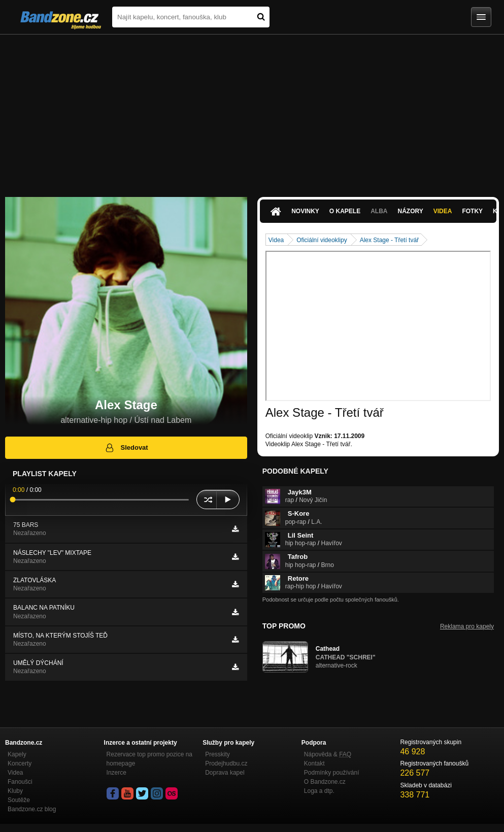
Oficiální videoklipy (322, 240)
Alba (379, 211)
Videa (443, 211)
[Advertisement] (252, 111)
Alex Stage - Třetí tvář (390, 240)
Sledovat (126, 448)
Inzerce (116, 773)
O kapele (345, 211)
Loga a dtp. (319, 791)
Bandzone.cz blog (32, 809)
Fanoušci (20, 782)
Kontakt (314, 763)
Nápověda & (328, 754)
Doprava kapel (225, 773)
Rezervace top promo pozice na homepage (149, 759)
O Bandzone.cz (325, 782)
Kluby (15, 791)
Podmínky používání (332, 773)
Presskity (217, 754)
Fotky (472, 211)
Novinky (305, 211)
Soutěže (19, 800)
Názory (411, 211)
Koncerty (20, 763)
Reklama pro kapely (467, 626)
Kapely (17, 754)
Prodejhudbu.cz (226, 763)
